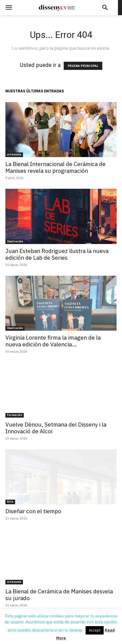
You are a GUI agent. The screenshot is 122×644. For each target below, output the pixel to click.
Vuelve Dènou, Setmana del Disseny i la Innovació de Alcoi (56, 428)
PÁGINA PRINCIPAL (83, 66)
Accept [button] (95, 630)
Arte (10, 502)
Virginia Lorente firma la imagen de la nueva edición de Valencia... (53, 341)
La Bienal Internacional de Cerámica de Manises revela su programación (55, 167)
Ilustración (15, 241)
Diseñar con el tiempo (33, 511)
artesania (14, 155)
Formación (15, 415)
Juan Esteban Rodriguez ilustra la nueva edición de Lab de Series (57, 254)
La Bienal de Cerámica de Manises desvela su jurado (59, 595)
